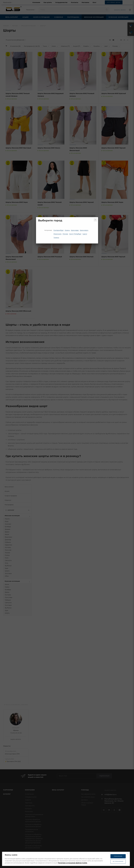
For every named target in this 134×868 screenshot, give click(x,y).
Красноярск (84, 230)
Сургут (85, 234)
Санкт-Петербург (75, 234)
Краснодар (75, 230)
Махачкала (58, 234)
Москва (65, 234)
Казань (67, 230)
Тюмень (56, 238)
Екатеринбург (59, 230)
